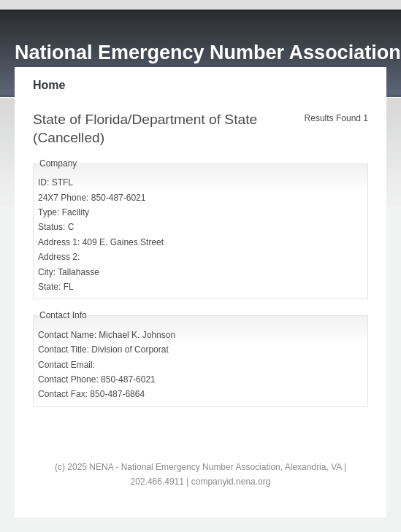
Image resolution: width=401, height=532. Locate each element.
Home (49, 85)
